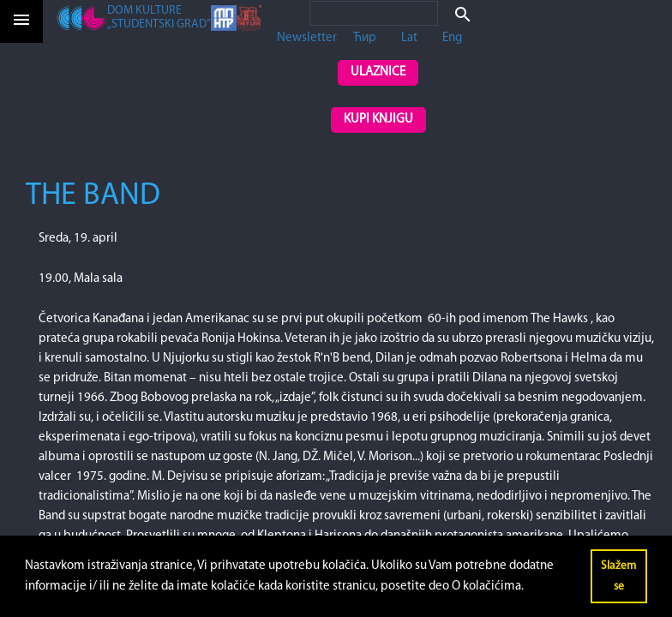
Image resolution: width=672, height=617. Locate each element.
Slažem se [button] (618, 576)
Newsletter (307, 38)
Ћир (365, 38)
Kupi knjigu (378, 120)
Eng (452, 38)
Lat (409, 38)
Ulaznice (378, 72)
